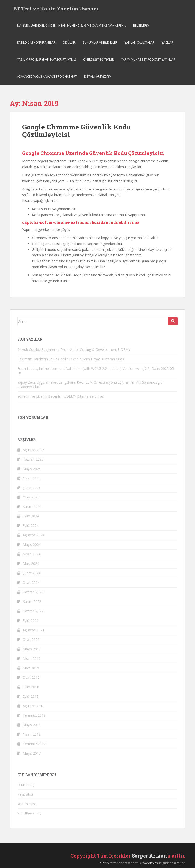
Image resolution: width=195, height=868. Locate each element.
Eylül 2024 (31, 526)
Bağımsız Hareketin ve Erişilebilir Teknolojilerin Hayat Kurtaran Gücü (71, 359)
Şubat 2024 (32, 573)
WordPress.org (29, 813)
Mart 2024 (31, 564)
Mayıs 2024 (32, 545)
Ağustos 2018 (34, 706)
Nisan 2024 (32, 554)
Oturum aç (26, 785)
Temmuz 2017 (34, 744)
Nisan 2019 (32, 658)
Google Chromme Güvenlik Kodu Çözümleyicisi (76, 131)
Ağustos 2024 (34, 535)
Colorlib (103, 863)
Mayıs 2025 (32, 469)
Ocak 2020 (31, 639)
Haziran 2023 (33, 592)
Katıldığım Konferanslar (36, 42)
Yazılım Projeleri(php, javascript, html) (46, 59)
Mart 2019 (31, 668)
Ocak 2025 (31, 497)
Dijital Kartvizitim (98, 77)
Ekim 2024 (31, 516)
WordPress (150, 863)
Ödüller (69, 42)
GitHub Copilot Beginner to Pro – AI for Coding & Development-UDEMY (74, 349)
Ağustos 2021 (34, 630)
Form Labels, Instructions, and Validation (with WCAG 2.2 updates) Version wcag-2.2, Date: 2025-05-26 (96, 371)
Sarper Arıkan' (150, 856)
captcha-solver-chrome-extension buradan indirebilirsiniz (81, 222)
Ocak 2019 (31, 677)
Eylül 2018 (31, 696)
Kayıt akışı (25, 794)
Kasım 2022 (32, 601)
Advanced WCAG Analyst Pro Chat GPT (47, 77)
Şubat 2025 (32, 488)
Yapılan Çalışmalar (139, 42)
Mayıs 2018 (32, 725)
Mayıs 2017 (32, 753)
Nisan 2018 (32, 734)
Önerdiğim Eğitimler (98, 59)
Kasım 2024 (32, 507)
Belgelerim (141, 25)
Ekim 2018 (31, 687)
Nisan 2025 (32, 478)
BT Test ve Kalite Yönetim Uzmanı (56, 9)
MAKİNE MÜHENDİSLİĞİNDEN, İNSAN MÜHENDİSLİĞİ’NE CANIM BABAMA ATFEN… (71, 25)
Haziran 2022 (33, 611)
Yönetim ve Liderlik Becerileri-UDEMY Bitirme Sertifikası (61, 396)
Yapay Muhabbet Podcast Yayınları (148, 59)
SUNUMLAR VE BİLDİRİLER (100, 42)
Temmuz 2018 (34, 715)
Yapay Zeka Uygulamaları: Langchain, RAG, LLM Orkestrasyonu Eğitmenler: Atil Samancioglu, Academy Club (90, 384)
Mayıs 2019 (32, 649)
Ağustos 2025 (34, 450)
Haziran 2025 (33, 459)
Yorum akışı (26, 804)
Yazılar (167, 42)
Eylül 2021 (31, 620)
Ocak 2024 (31, 583)
